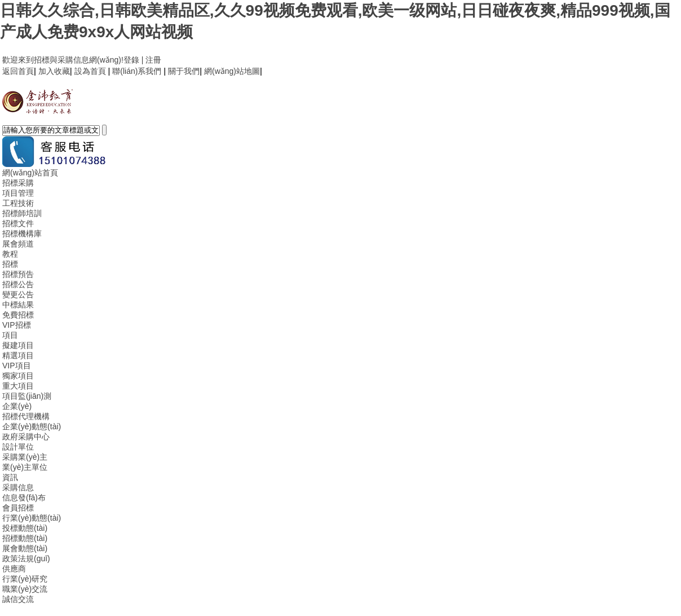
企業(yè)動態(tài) (32, 426)
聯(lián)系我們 (137, 71)
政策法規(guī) (26, 558)
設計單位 (18, 447)
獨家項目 (18, 376)
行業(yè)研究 (25, 579)
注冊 (153, 60)
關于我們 (184, 71)
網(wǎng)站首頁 (30, 173)
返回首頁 (18, 71)
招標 (10, 264)
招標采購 (18, 183)
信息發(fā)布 (24, 498)
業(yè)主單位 (25, 467)
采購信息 (18, 487)
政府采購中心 (26, 437)
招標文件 (18, 223)
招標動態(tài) (25, 538)
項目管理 (18, 193)
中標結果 (18, 305)
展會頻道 (18, 244)
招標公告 (18, 284)
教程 (10, 254)
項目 (10, 335)
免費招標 (18, 315)
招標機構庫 (22, 234)
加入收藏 (54, 71)
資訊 (10, 477)
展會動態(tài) (25, 548)
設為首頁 (90, 71)
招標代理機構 (26, 416)
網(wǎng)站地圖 (232, 71)
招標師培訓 (22, 213)
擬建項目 (18, 345)
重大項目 (18, 386)
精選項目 (18, 355)
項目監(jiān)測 (27, 396)
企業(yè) (17, 406)
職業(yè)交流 (25, 589)
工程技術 (18, 203)
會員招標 (18, 508)
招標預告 (18, 274)
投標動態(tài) (25, 528)
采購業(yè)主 (25, 457)
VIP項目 (17, 366)
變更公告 (18, 294)
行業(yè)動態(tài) (32, 518)
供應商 (14, 569)
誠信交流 (18, 599)
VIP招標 (17, 325)
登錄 (131, 60)
